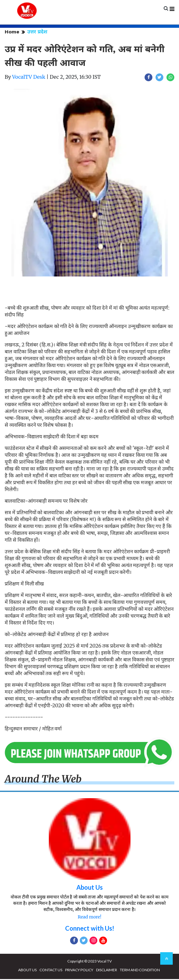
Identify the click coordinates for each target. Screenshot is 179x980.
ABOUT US (27, 971)
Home (12, 33)
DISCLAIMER (107, 971)
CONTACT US (51, 971)
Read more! (89, 918)
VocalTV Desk (29, 78)
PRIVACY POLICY (79, 971)
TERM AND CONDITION (140, 971)
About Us (89, 888)
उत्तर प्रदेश (37, 33)
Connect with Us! (90, 929)
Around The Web (43, 780)
